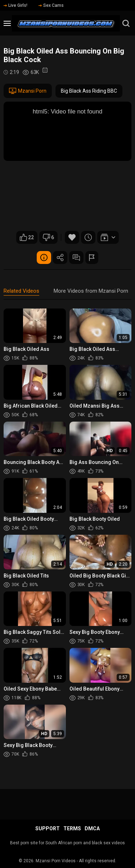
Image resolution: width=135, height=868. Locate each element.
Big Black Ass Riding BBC (89, 91)
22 (27, 237)
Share (60, 257)
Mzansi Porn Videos (56, 861)
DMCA (92, 828)
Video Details (44, 257)
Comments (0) (76, 257)
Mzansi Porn (28, 91)
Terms (72, 828)
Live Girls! (15, 5)
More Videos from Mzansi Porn (91, 291)
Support (48, 828)
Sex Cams (51, 5)
